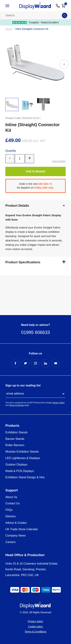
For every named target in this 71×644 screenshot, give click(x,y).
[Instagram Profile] (35, 363)
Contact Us (12, 503)
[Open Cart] (64, 6)
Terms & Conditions (35, 632)
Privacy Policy (58, 403)
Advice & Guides (16, 523)
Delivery (11, 516)
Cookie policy (35, 627)
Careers (10, 542)
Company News (16, 536)
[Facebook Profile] (15, 363)
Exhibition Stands (16, 432)
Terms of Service (16, 405)
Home (9, 29)
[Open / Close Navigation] (10, 6)
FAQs (9, 510)
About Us (11, 497)
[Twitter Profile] (25, 363)
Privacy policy (35, 621)
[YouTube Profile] (56, 363)
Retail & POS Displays (20, 471)
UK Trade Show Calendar (22, 529)
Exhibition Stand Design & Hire (25, 477)
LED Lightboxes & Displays (23, 458)
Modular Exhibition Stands (22, 452)
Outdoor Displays (16, 465)
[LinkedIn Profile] (46, 363)
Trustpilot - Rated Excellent (35, 22)
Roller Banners (15, 445)
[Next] (64, 64)
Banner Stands (15, 439)
